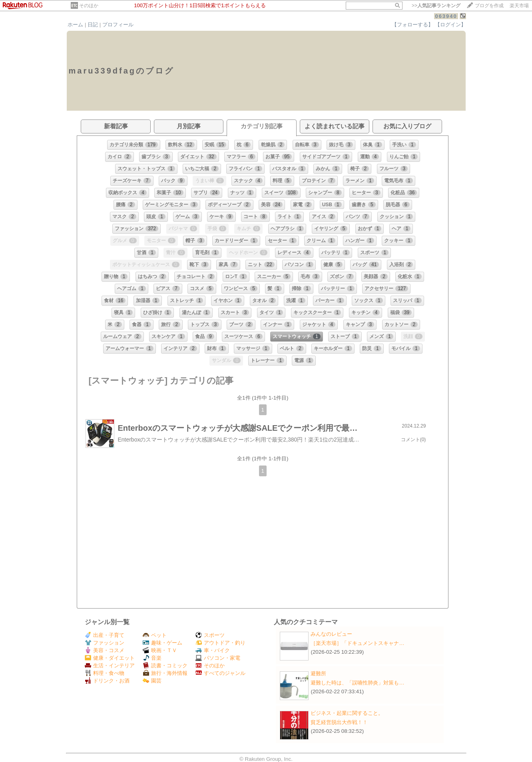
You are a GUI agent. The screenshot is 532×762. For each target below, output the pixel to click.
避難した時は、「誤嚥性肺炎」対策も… (357, 683)
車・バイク (213, 650)
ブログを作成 (489, 6)
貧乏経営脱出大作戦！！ (339, 722)
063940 (446, 16)
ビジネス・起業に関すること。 (347, 713)
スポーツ (210, 635)
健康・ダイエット (110, 658)
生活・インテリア (110, 666)
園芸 (152, 681)
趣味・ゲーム (162, 643)
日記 (93, 25)
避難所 (318, 673)
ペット (155, 635)
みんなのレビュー (331, 634)
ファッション (105, 643)
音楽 (152, 658)
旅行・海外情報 (165, 673)
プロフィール (118, 25)
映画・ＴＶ (160, 650)
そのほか (89, 6)
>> (436, 6)
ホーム (75, 25)
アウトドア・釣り (220, 643)
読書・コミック (165, 666)
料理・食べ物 (105, 673)
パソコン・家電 (218, 658)
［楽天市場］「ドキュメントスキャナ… (357, 643)
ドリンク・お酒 (107, 681)
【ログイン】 (450, 25)
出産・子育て (105, 635)
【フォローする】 (412, 25)
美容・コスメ (105, 650)
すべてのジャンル (220, 673)
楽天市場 (519, 6)
